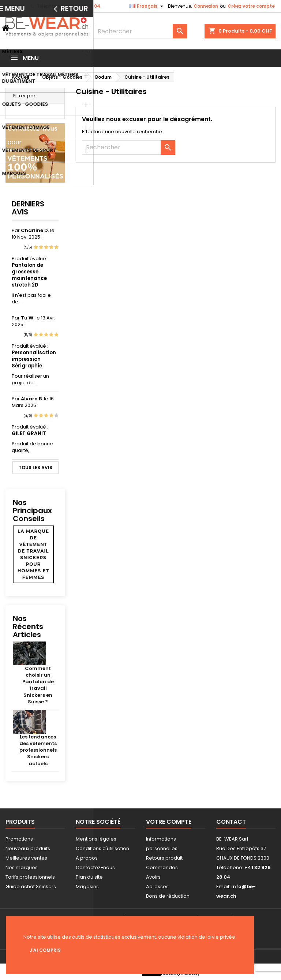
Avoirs (153, 877)
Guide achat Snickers (31, 887)
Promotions (19, 839)
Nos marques (22, 867)
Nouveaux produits (28, 848)
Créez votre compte (251, 6)
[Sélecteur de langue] (147, 6)
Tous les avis (35, 467)
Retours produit (164, 858)
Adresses (157, 887)
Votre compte (169, 822)
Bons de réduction (168, 896)
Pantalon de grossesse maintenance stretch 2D (29, 275)
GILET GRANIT (29, 433)
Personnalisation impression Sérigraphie (34, 359)
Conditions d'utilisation (102, 848)
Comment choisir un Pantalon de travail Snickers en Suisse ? (38, 685)
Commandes (162, 867)
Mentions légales (96, 839)
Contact (15, 6)
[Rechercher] (140, 31)
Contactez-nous (95, 867)
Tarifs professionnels (30, 877)
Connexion (206, 6)
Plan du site (89, 877)
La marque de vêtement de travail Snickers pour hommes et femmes (33, 554)
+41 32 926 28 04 (81, 6)
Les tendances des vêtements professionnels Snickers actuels (38, 750)
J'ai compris (45, 950)
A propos (87, 858)
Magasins (87, 887)
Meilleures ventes (26, 858)
